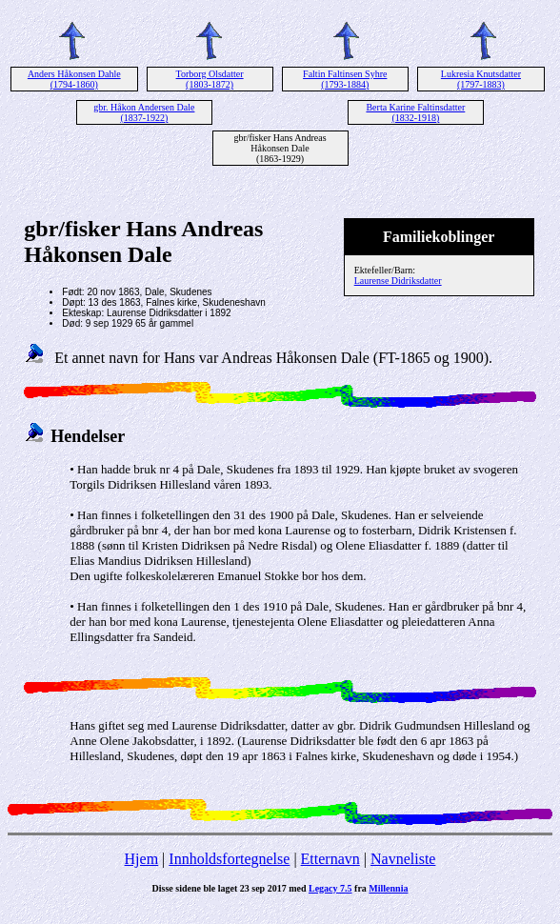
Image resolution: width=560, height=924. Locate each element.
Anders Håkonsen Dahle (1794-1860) (74, 79)
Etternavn (330, 859)
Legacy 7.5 (330, 888)
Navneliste (403, 859)
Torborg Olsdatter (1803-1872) (210, 79)
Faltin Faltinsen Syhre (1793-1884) (345, 79)
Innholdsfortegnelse (229, 859)
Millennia (388, 888)
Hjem (142, 859)
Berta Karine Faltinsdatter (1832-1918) (415, 112)
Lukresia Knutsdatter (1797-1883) (481, 79)
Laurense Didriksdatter (398, 281)
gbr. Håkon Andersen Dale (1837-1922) (144, 112)
